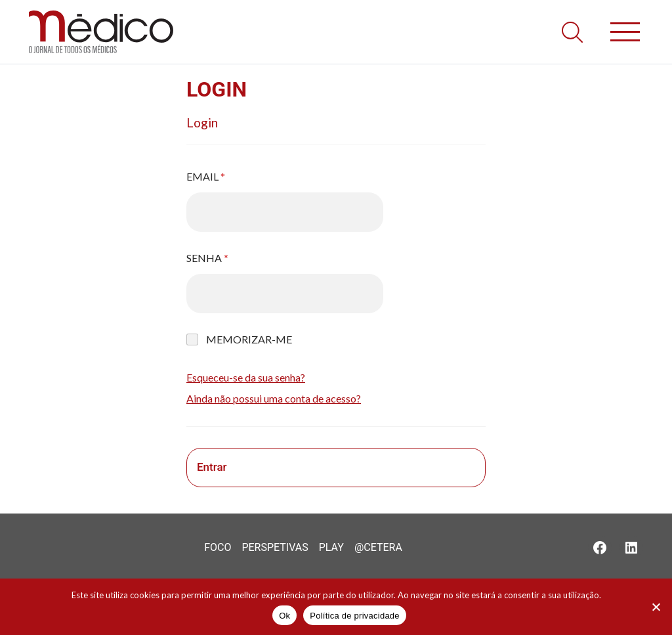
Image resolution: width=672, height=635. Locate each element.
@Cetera (378, 547)
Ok (284, 616)
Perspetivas (275, 547)
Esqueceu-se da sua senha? (246, 377)
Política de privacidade (355, 616)
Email (206, 176)
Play (331, 547)
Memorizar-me (249, 339)
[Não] (656, 607)
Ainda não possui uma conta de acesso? (274, 398)
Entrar (212, 467)
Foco (218, 547)
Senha (207, 258)
